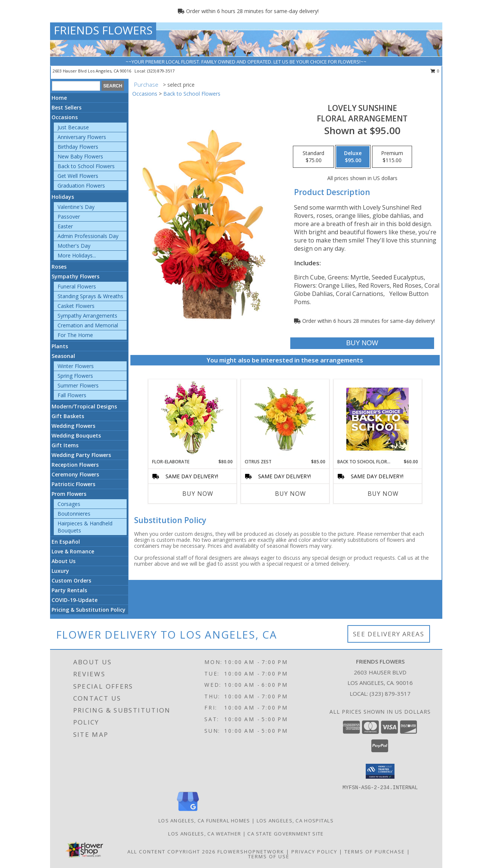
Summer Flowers (78, 385)
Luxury (60, 571)
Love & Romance (73, 551)
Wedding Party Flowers (81, 455)
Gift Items (65, 445)
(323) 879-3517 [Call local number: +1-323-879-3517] (161, 71)
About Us (64, 561)
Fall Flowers (72, 395)
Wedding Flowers (73, 426)
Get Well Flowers (78, 176)
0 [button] (435, 71)
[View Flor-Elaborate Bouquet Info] (192, 419)
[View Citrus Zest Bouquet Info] (285, 419)
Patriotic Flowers (73, 484)
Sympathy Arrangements (87, 316)
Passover (69, 217)
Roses (59, 267)
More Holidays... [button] (77, 255)
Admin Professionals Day (88, 236)
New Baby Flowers (80, 156)
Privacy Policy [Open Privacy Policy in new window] (314, 852)
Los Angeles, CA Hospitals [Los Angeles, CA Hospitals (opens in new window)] (295, 821)
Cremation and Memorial (88, 325)
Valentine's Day (76, 207)
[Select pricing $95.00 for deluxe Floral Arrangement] (353, 157)
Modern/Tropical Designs (84, 406)
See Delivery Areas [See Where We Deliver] (389, 634)
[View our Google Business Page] (188, 811)
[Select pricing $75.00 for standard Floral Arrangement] (313, 157)
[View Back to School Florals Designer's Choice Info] (377, 419)
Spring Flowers (75, 376)
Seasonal (63, 356)
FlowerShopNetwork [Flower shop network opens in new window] (251, 852)
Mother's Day (74, 246)
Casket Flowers (76, 306)
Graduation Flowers (81, 186)
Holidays (63, 197)
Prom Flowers (69, 494)
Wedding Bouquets (76, 435)
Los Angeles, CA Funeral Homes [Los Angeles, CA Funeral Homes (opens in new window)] (204, 821)
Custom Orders (71, 580)
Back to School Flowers (86, 166)
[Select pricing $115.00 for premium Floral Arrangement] (392, 157)
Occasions (65, 117)
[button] (380, 771)
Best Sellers (66, 107)
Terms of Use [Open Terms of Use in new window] (269, 856)
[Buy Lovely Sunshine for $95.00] (362, 343)
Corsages (69, 504)
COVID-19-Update (75, 600)
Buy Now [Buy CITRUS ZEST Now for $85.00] (290, 494)
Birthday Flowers (78, 147)
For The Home (75, 335)
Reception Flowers (75, 465)
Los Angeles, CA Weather (205, 834)
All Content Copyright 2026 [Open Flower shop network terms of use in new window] (171, 852)
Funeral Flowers (77, 286)
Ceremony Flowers (75, 474)
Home (59, 98)
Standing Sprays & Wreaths (90, 296)
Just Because (73, 127)
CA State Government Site (285, 834)
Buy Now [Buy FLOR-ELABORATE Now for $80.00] (198, 494)
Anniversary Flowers (82, 137)
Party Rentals (69, 590)
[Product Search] (76, 86)
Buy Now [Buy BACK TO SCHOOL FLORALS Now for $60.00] (383, 494)
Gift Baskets (68, 416)
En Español (66, 542)
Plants (60, 346)
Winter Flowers (76, 366)
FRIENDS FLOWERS (103, 30)
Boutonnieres (74, 514)
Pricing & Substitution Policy (89, 610)
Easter (65, 226)
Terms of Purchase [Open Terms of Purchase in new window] (375, 852)
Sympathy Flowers (75, 276)
